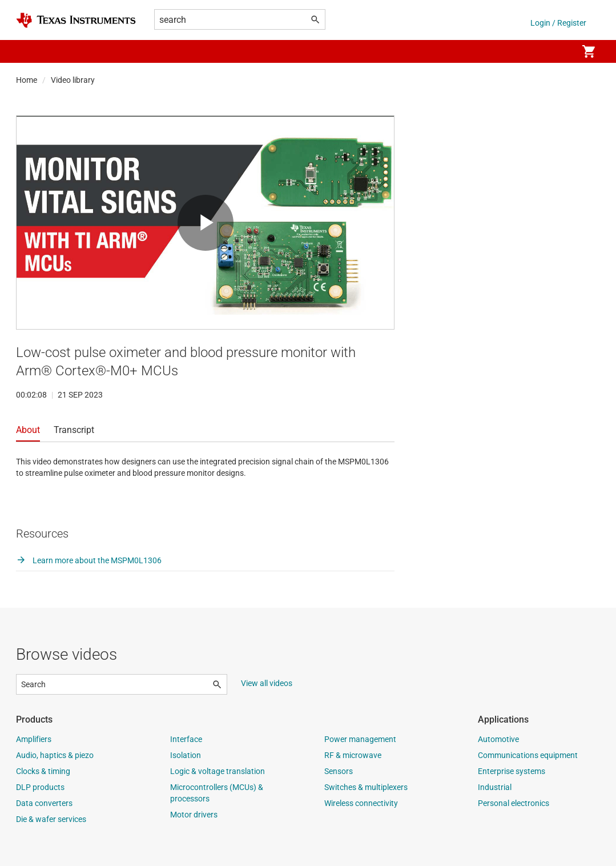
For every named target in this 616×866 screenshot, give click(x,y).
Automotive (498, 739)
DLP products (40, 787)
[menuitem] (557, 51)
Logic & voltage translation (218, 771)
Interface (186, 739)
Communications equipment (528, 755)
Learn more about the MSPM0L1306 (89, 560)
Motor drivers (194, 815)
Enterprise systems (512, 771)
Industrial (495, 787)
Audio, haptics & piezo (55, 755)
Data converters (44, 803)
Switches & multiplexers (366, 787)
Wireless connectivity (361, 803)
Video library (73, 80)
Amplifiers (34, 739)
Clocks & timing (43, 771)
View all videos (267, 683)
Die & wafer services (51, 819)
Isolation (186, 755)
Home (27, 80)
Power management (360, 739)
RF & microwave (353, 755)
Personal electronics (514, 803)
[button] (27, 51)
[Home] (76, 20)
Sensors (339, 771)
